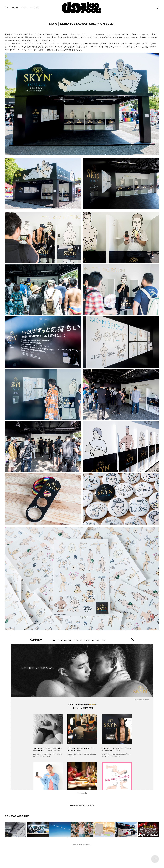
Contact (35, 8)
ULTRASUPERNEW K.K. (86, 805)
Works (15, 8)
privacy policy (87, 845)
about (24, 8)
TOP (7, 8)
